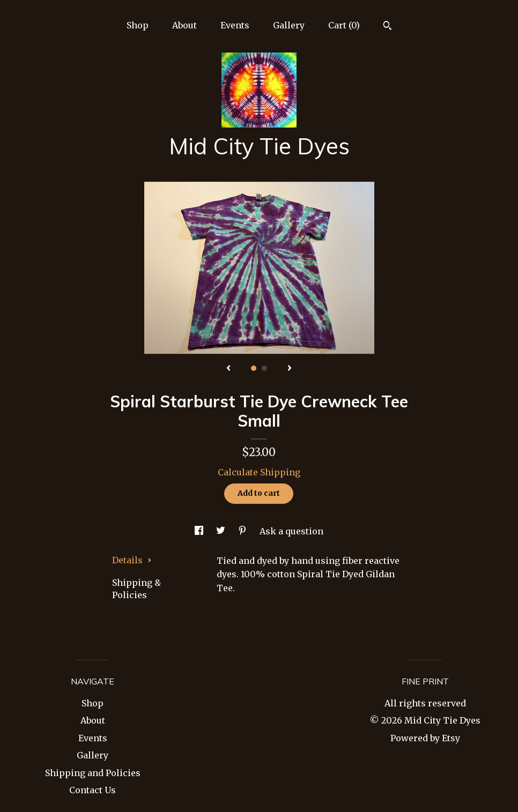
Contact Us (93, 790)
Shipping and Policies (93, 773)
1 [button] (254, 368)
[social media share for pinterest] (243, 531)
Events (235, 25)
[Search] (387, 27)
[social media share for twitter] (222, 531)
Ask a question (291, 531)
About (184, 25)
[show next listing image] (290, 369)
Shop (138, 25)
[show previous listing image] (228, 369)
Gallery (289, 25)
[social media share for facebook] (200, 531)
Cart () (344, 25)
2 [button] (264, 368)
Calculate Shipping (259, 472)
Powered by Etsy (425, 738)
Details (132, 560)
